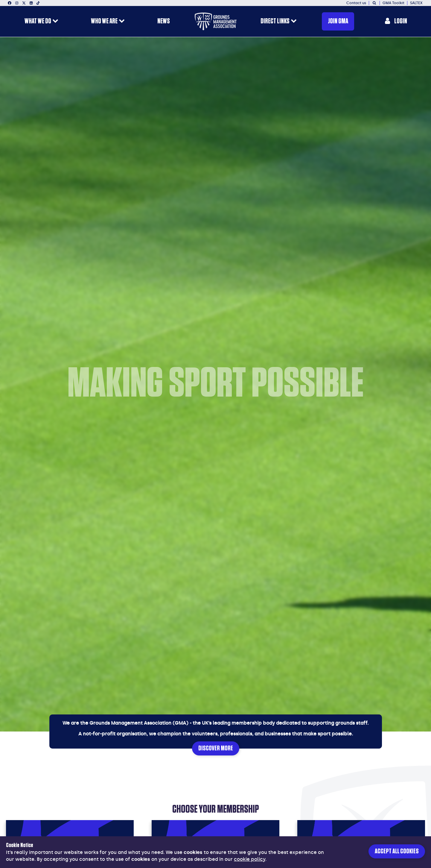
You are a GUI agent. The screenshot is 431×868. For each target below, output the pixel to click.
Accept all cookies (397, 851)
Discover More (216, 748)
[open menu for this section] (55, 22)
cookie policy (250, 859)
